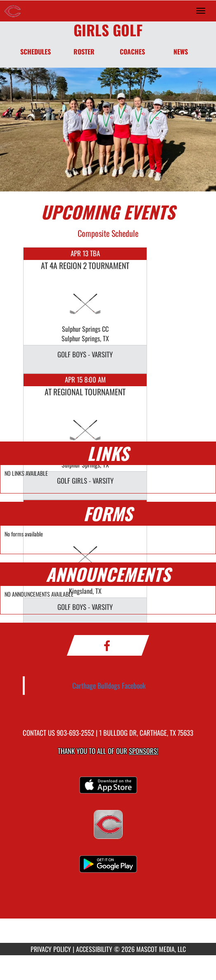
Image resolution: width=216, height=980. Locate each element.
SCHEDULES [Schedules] (36, 52)
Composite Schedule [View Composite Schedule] (108, 233)
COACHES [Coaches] (132, 52)
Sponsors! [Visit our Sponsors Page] (144, 751)
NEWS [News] (181, 52)
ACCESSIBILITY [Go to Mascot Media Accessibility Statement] (94, 949)
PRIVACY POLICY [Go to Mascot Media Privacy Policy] (51, 949)
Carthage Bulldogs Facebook (109, 685)
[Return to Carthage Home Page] (12, 11)
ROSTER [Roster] (84, 52)
